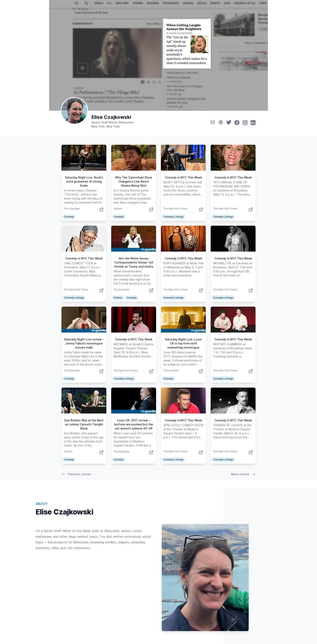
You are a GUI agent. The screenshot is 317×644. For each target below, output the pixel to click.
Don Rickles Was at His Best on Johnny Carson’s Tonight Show (84, 424)
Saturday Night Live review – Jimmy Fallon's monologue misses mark (84, 343)
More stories (243, 474)
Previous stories (76, 474)
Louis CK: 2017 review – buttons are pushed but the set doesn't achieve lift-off (134, 424)
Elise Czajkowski (111, 117)
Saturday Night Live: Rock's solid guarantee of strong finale (84, 181)
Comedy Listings (173, 217)
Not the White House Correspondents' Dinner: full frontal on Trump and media (134, 262)
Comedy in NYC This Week (183, 177)
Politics (118, 298)
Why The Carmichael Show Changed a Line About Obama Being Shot (134, 181)
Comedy (69, 217)
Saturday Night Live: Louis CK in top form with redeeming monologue (183, 343)
